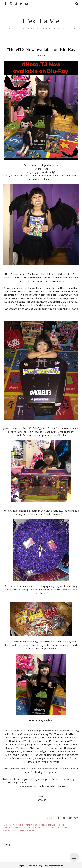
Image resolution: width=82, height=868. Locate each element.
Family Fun (31, 825)
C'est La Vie (41, 21)
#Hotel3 (18, 825)
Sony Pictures (27, 830)
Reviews (56, 828)
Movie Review (32, 828)
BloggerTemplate (56, 866)
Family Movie (47, 825)
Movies (46, 828)
